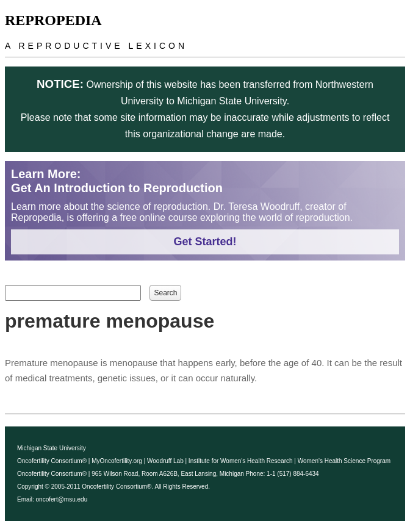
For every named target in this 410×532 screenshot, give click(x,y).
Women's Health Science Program (344, 461)
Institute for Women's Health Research (241, 461)
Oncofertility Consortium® (52, 461)
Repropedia (53, 20)
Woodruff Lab (165, 461)
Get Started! (205, 242)
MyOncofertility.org (117, 461)
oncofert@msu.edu (62, 499)
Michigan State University (52, 448)
